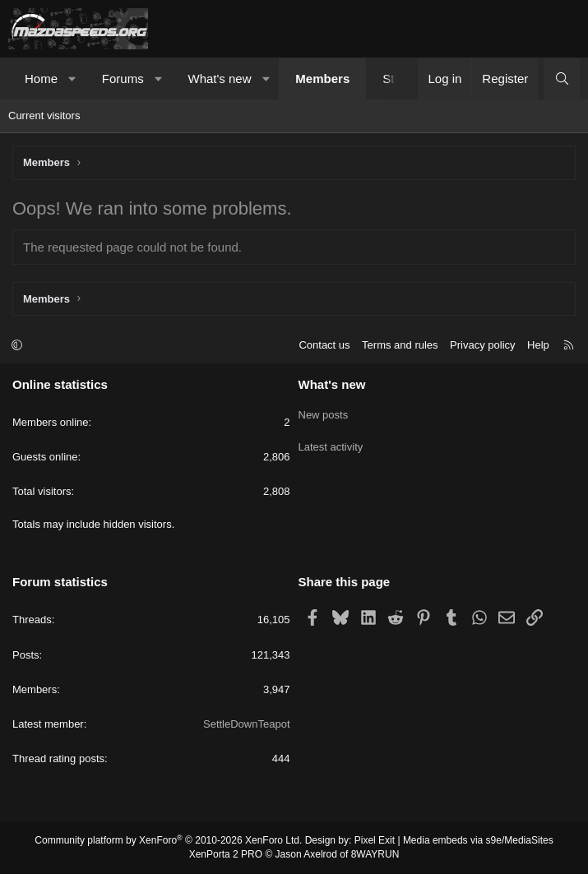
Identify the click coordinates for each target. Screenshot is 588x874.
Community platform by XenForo (168, 840)
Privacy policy (482, 345)
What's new (219, 79)
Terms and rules (400, 345)
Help (538, 345)
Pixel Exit (375, 840)
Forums (123, 79)
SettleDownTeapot (247, 724)
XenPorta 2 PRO (226, 854)
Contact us (324, 345)
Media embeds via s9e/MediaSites (478, 840)
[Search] (562, 79)
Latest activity (331, 442)
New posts (324, 412)
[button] (73, 79)
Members (322, 79)
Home (41, 79)
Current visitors (44, 116)
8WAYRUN (375, 854)
